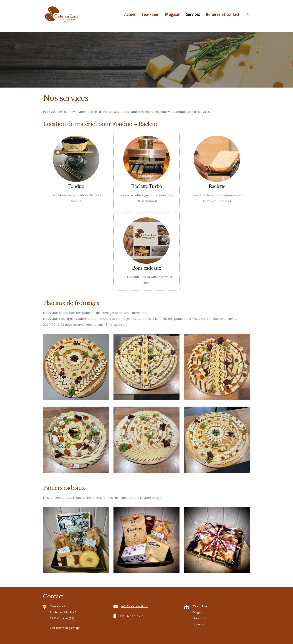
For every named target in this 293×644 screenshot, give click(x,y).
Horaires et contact (223, 14)
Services (193, 14)
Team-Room (201, 606)
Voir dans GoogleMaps (65, 628)
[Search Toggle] (248, 15)
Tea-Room (151, 14)
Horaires (199, 618)
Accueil (130, 14)
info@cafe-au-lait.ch (134, 606)
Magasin (173, 14)
